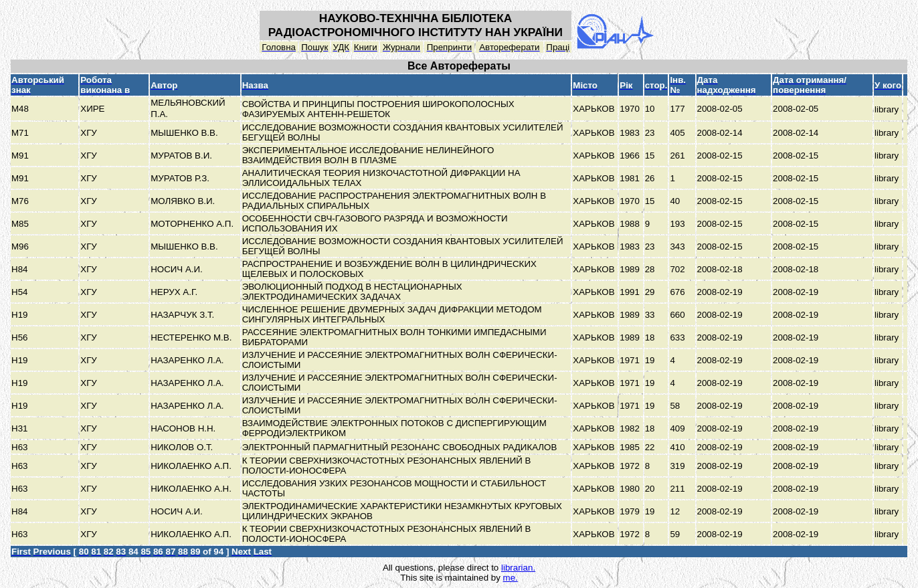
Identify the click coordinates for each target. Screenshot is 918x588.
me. (511, 578)
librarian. (518, 568)
